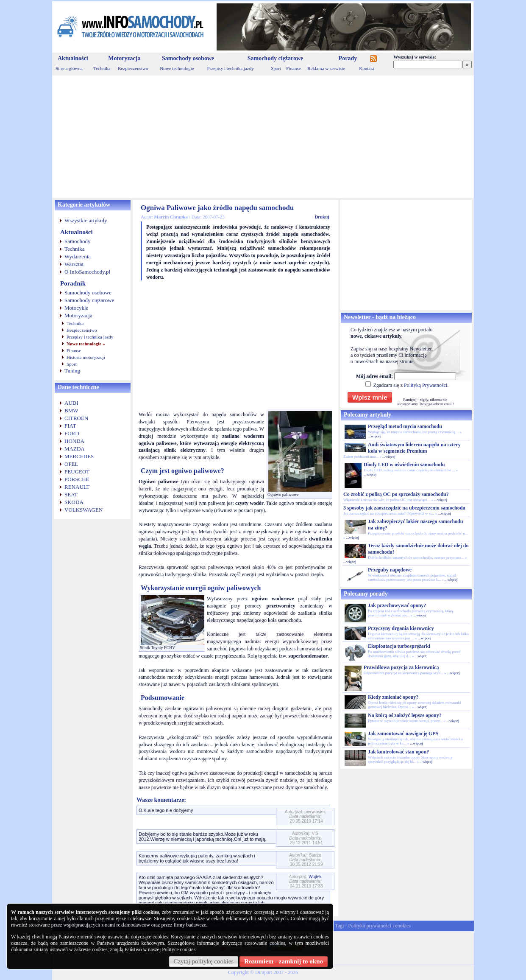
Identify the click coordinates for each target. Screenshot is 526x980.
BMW (71, 410)
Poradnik (73, 283)
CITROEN (76, 418)
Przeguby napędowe (390, 570)
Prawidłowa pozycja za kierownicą (401, 667)
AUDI (71, 403)
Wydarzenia (78, 256)
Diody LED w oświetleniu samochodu (404, 465)
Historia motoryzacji (86, 357)
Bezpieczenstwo (133, 68)
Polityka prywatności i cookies (379, 926)
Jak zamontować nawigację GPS (403, 734)
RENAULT (77, 487)
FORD (72, 433)
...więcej (374, 436)
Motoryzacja (124, 58)
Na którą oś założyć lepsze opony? (405, 715)
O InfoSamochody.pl (87, 272)
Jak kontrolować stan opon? (398, 752)
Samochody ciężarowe (276, 58)
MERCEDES (79, 456)
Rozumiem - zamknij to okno (284, 961)
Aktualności (73, 58)
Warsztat (74, 264)
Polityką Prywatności (426, 385)
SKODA (74, 502)
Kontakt (366, 68)
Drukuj (322, 217)
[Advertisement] (263, 137)
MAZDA (75, 449)
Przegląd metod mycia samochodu (405, 426)
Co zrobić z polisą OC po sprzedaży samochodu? (396, 494)
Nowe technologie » (86, 344)
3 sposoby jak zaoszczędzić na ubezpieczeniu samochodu (404, 508)
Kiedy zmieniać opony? (393, 697)
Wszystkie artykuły (86, 220)
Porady (348, 58)
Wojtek (315, 877)
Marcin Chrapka (171, 217)
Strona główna (69, 68)
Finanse (293, 68)
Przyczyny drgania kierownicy (401, 628)
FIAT (70, 426)
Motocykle (76, 308)
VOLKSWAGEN (83, 510)
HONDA (74, 441)
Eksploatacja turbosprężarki (399, 646)
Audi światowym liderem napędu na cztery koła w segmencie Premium (414, 448)
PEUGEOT (77, 472)
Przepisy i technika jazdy (230, 68)
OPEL (71, 464)
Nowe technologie (177, 68)
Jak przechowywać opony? (397, 605)
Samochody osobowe (188, 58)
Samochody (77, 241)
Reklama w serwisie (326, 68)
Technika (102, 68)
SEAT (71, 494)
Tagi (339, 926)
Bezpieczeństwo (82, 330)
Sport (276, 68)
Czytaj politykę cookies (204, 961)
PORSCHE (77, 479)
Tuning (72, 371)
